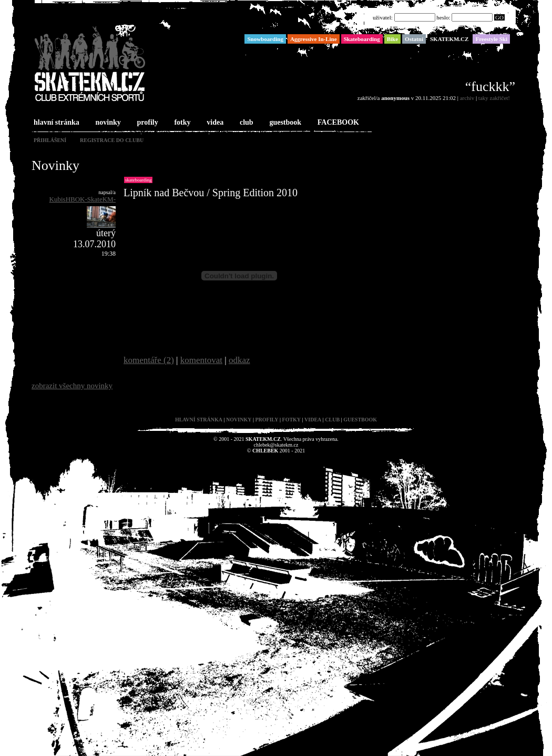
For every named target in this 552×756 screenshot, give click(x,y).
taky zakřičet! (494, 98)
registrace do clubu (112, 140)
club (246, 123)
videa (214, 123)
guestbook (284, 123)
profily (147, 123)
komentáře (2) (149, 360)
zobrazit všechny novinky (72, 386)
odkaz (239, 360)
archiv (467, 98)
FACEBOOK (337, 123)
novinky (107, 123)
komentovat (201, 360)
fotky (181, 123)
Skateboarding (138, 180)
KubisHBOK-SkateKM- (83, 199)
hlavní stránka (55, 123)
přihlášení (50, 140)
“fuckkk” (490, 87)
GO (499, 17)
